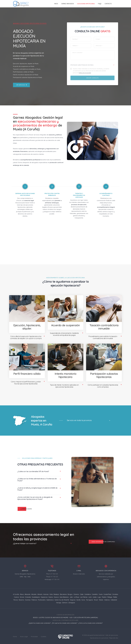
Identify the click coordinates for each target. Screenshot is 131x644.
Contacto (108, 4)
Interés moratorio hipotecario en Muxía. (26, 74)
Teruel (96, 600)
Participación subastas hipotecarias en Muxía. (28, 77)
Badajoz (56, 594)
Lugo (99, 597)
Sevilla (78, 600)
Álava (22, 594)
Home (15, 637)
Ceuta (101, 594)
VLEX (71, 618)
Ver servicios (21, 85)
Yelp (25, 577)
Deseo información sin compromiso (102, 542)
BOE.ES (35, 618)
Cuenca (16, 597)
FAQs (100, 4)
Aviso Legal (24, 637)
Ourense (28, 600)
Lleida (95, 597)
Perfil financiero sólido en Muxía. (23, 72)
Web (29, 577)
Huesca (56, 597)
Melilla (115, 597)
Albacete (27, 594)
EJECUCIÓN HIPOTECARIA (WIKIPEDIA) (86, 618)
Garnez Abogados (68, 4)
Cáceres (76, 594)
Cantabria (88, 594)
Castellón (95, 594)
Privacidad (34, 637)
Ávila (51, 594)
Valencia (107, 600)
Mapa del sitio (114, 638)
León (90, 597)
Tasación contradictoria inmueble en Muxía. (27, 69)
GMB (21, 577)
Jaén (71, 597)
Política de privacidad (92, 74)
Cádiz (82, 594)
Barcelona (63, 594)
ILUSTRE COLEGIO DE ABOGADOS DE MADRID (54, 618)
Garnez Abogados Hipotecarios (25, 574)
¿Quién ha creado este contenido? (40, 623)
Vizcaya (59, 603)
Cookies (44, 637)
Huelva (51, 597)
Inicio (56, 4)
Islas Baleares (64, 597)
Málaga (110, 597)
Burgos (70, 594)
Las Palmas (84, 597)
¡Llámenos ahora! (25, 509)
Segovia (73, 600)
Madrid (104, 597)
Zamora (65, 603)
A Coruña (16, 594)
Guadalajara (36, 597)
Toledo (101, 600)
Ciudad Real (107, 594)
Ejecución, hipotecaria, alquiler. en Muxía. (26, 63)
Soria (83, 600)
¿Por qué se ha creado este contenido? (64, 623)
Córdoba (115, 594)
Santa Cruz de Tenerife (62, 600)
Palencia (34, 600)
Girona (22, 597)
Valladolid (114, 600)
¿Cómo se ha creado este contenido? (90, 623)
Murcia (16, 600)
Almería (40, 594)
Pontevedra (42, 600)
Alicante (34, 594)
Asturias (46, 594)
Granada (28, 597)
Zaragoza (72, 603)
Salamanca (50, 600)
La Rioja (76, 597)
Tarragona (89, 600)
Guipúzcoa (44, 597)
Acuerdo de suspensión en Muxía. (24, 66)
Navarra (21, 600)
